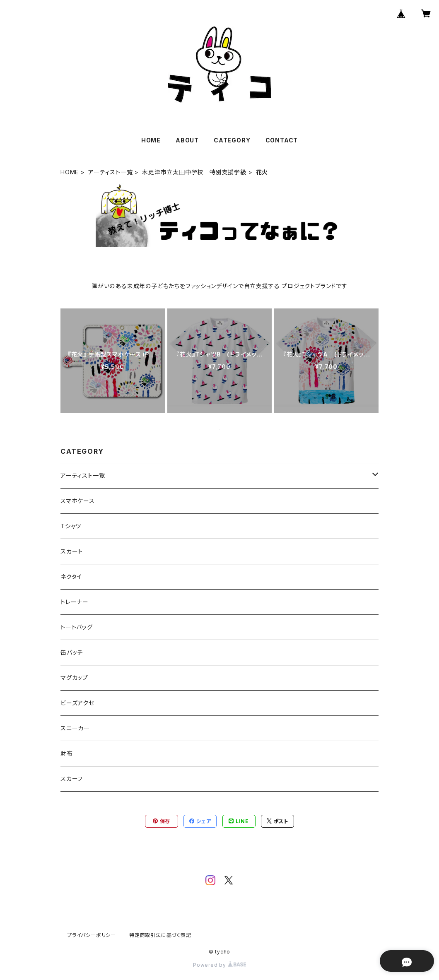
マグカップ (74, 678)
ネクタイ (71, 577)
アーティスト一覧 (110, 172)
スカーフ (72, 779)
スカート (72, 551)
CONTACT (282, 140)
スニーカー (75, 728)
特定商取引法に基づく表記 (160, 935)
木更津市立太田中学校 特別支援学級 (194, 172)
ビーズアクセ (77, 703)
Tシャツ (71, 526)
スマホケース (78, 501)
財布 (67, 753)
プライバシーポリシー (92, 935)
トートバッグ (77, 627)
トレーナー (75, 602)
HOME (151, 140)
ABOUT (187, 140)
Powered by (219, 965)
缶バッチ (72, 652)
